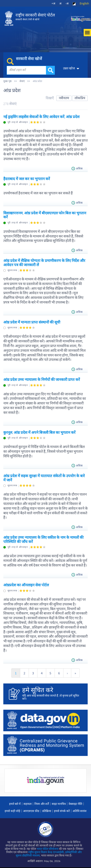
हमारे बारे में (15, 804)
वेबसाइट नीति (75, 804)
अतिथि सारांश (80, 811)
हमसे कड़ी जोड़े (12, 811)
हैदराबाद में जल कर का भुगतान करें (27, 179)
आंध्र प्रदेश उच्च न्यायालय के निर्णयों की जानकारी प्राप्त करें (42, 380)
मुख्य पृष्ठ (7, 81)
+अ (53, 3)
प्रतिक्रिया (47, 811)
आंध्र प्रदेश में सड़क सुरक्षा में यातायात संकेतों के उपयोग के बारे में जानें (44, 478)
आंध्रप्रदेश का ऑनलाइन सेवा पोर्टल (26, 585)
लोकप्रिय (80, 98)
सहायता (28, 804)
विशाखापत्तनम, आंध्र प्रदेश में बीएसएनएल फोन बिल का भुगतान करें (45, 215)
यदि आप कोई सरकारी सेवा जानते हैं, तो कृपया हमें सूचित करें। (52, 693)
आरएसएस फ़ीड (31, 811)
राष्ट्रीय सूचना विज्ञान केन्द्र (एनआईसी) (46, 852)
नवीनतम (64, 98)
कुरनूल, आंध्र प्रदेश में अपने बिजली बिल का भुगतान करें (39, 432)
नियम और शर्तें (42, 804)
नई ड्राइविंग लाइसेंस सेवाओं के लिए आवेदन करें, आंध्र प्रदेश (41, 117)
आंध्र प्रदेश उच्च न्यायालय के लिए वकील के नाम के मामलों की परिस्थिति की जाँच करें (43, 539)
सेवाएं (22, 81)
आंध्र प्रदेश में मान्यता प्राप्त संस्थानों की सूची (32, 322)
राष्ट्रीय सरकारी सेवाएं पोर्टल (35, 17)
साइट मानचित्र (59, 804)
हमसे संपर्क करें (62, 811)
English (84, 3)
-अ (67, 3)
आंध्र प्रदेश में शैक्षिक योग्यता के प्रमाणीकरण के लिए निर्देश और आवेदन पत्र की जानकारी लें (44, 263)
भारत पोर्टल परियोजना (47, 849)
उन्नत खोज (68, 68)
